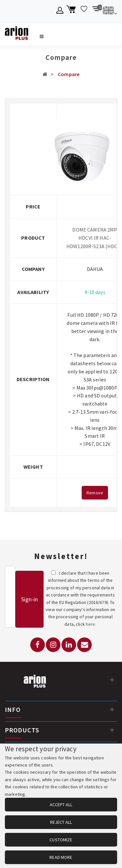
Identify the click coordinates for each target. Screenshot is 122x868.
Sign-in (29, 599)
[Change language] (110, 11)
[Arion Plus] (17, 34)
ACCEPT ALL (61, 805)
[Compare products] (96, 11)
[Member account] (60, 11)
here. (91, 624)
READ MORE (61, 857)
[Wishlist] (84, 11)
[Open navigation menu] (42, 36)
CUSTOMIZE (61, 840)
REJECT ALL (61, 822)
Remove (95, 493)
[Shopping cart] (72, 11)
